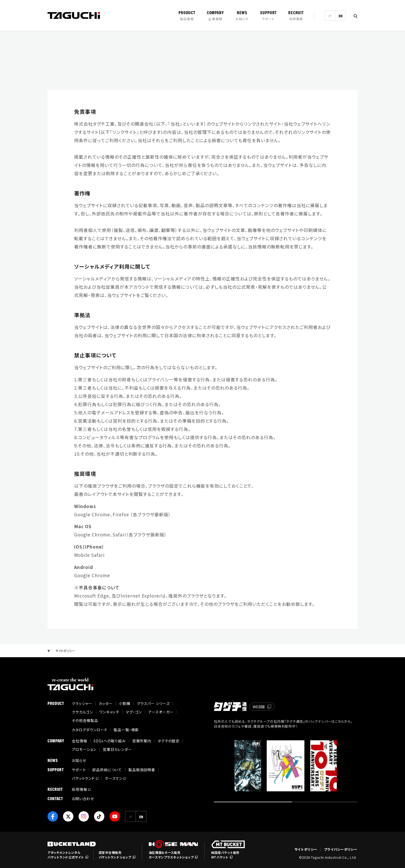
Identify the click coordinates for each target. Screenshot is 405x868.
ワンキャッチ (109, 712)
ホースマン (114, 778)
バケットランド (83, 778)
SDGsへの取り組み (110, 741)
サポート (79, 770)
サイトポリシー (306, 849)
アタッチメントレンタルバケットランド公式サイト (66, 855)
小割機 (125, 703)
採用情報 (79, 789)
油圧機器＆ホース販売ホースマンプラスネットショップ (171, 855)
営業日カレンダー (117, 749)
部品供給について (107, 770)
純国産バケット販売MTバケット (225, 855)
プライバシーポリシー (341, 849)
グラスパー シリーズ (153, 703)
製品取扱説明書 (142, 770)
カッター (106, 703)
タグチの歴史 (169, 741)
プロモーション (84, 749)
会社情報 (79, 741)
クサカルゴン (82, 712)
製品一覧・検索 (126, 730)
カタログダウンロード (89, 730)
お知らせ (79, 760)
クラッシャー (82, 703)
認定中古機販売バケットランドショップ (115, 855)
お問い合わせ (83, 799)
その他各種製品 (85, 720)
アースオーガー (161, 712)
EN (341, 16)
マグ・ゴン (134, 712)
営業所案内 (142, 741)
